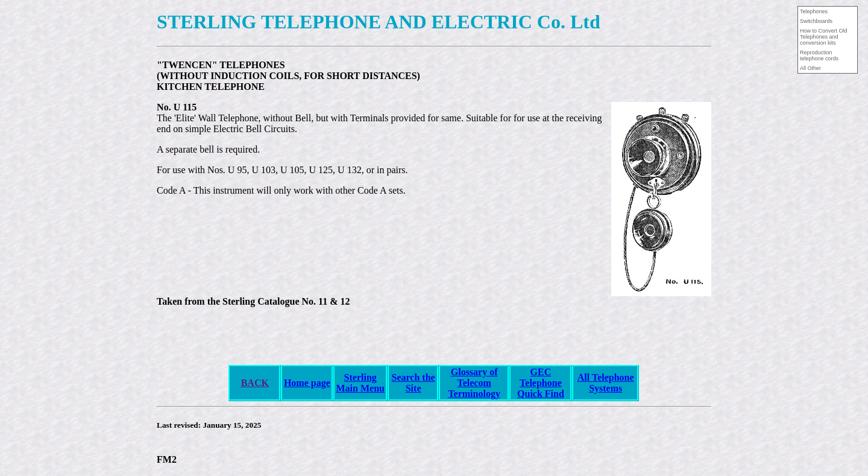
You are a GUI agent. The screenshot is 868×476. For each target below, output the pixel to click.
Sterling (360, 377)
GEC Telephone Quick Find (541, 383)
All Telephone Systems (606, 383)
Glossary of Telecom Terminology (474, 383)
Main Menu (360, 388)
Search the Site (414, 383)
